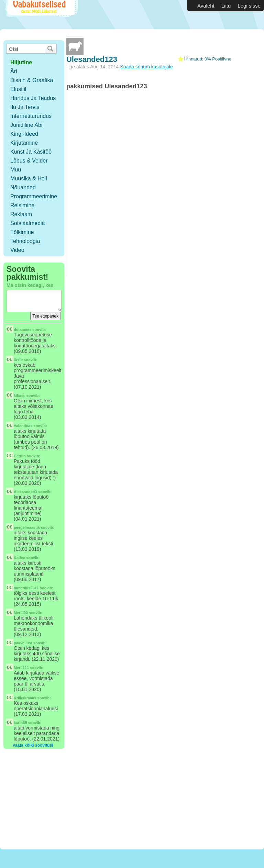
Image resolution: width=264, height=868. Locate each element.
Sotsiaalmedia (28, 223)
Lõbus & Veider (29, 161)
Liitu (226, 6)
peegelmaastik (27, 527)
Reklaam (21, 214)
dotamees (23, 330)
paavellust (23, 643)
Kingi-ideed (24, 134)
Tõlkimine (22, 232)
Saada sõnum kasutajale (146, 67)
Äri (14, 71)
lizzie (18, 360)
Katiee (19, 558)
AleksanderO (25, 492)
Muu (16, 170)
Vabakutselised (41, 15)
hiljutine (21, 62)
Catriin (20, 456)
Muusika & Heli (29, 179)
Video (17, 250)
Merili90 (21, 613)
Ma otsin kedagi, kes (30, 285)
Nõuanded (23, 187)
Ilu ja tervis (25, 107)
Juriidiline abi (26, 125)
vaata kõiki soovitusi (33, 745)
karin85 (20, 723)
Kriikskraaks (25, 698)
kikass (20, 396)
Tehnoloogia (25, 241)
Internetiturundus (31, 116)
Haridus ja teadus (33, 98)
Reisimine (22, 205)
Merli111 (21, 668)
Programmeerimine (34, 196)
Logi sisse (249, 6)
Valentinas (23, 426)
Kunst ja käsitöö (31, 152)
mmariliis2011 (26, 588)
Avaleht (206, 6)
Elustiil (18, 89)
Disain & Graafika (32, 80)
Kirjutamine (24, 143)
